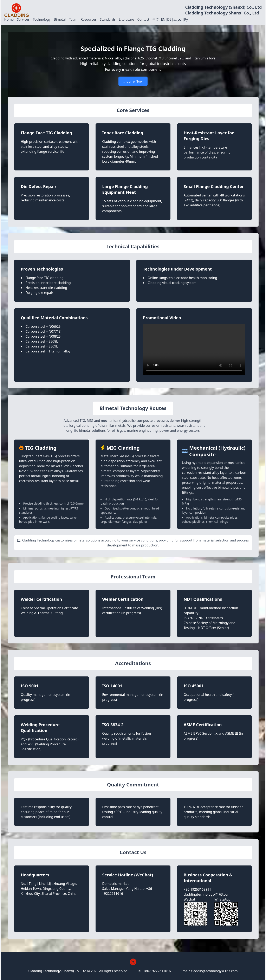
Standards (108, 19)
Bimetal (60, 19)
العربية (178, 19)
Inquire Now (133, 81)
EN (163, 19)
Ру (186, 19)
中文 (156, 19)
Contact (143, 19)
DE (169, 19)
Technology (42, 19)
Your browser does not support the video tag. (194, 350)
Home (9, 19)
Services (23, 19)
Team (73, 19)
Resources (89, 19)
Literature (126, 19)
